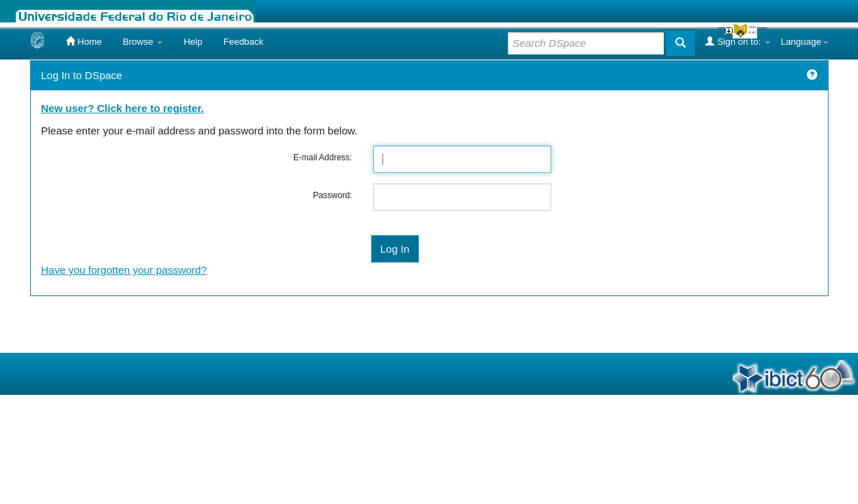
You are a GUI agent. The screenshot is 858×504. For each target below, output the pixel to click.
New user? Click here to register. (123, 108)
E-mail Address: (323, 157)
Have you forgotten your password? (124, 270)
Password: (333, 195)
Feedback (243, 42)
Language (805, 42)
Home (84, 41)
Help (193, 42)
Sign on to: (738, 41)
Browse (143, 42)
